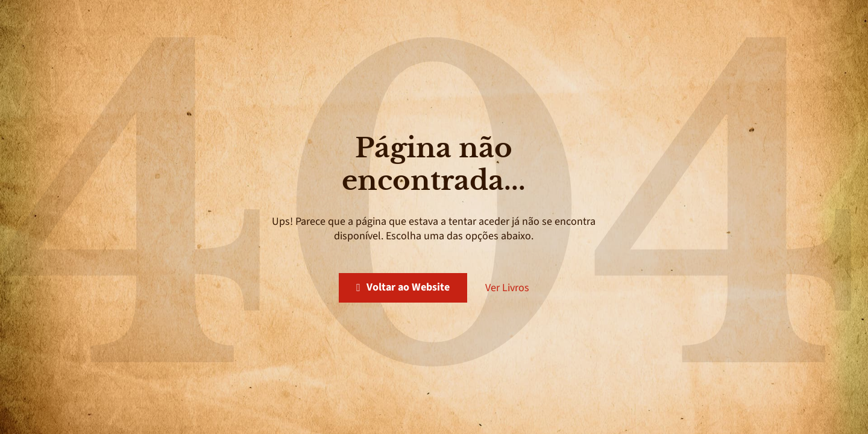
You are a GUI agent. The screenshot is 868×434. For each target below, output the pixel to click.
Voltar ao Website (403, 287)
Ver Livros (507, 288)
